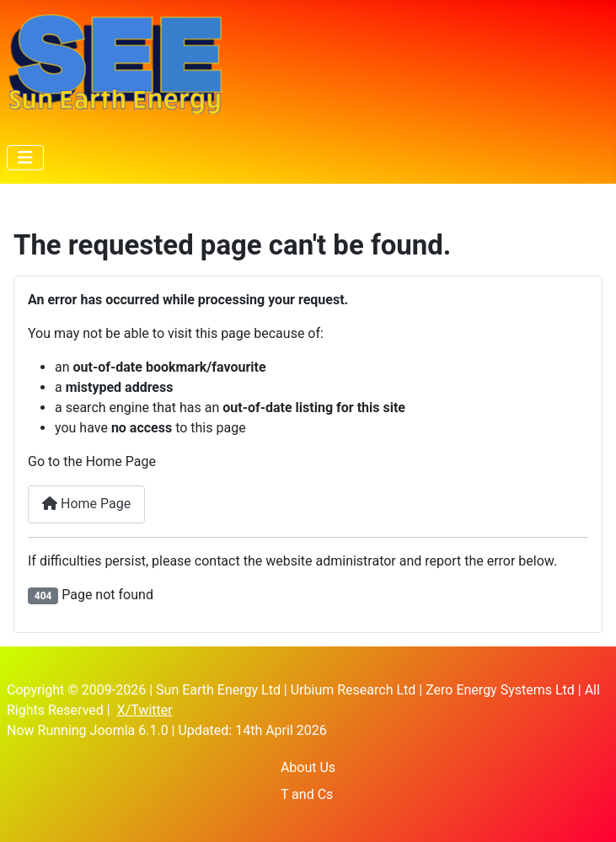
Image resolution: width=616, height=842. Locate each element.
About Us (308, 767)
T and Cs (307, 794)
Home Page (86, 504)
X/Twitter (145, 710)
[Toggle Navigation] (25, 158)
